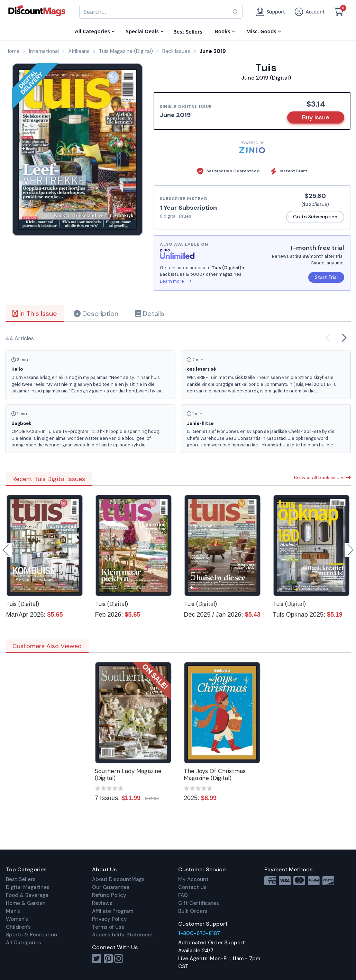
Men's (13, 911)
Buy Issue (316, 117)
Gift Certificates (199, 903)
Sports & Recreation (31, 935)
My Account (193, 879)
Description (96, 314)
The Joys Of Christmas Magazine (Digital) (215, 774)
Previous (6, 550)
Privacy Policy (109, 919)
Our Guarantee (111, 887)
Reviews (102, 903)
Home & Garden (26, 903)
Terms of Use (108, 927)
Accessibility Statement (123, 935)
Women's (17, 919)
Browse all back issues (322, 478)
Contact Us (192, 887)
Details (150, 314)
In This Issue (35, 314)
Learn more (176, 281)
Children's (18, 927)
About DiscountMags (118, 879)
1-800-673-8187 (199, 933)
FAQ (183, 895)
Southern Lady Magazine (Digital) (128, 774)
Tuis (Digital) (23, 604)
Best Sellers (21, 879)
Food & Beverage (27, 895)
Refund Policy (109, 895)
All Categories (24, 943)
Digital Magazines (28, 887)
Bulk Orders (193, 911)
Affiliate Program (113, 911)
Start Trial (326, 277)
